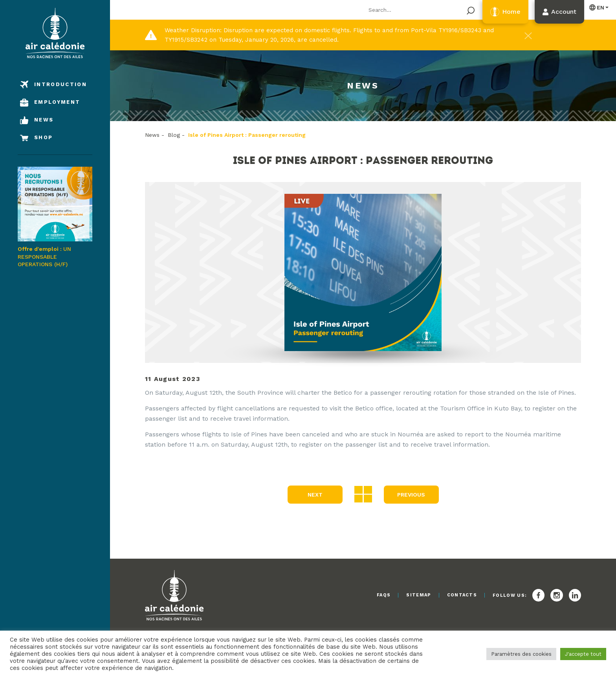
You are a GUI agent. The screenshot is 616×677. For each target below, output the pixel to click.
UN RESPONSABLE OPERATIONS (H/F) (55, 217)
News (44, 120)
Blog (174, 135)
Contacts (462, 595)
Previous (411, 495)
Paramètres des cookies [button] (521, 654)
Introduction (60, 84)
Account (564, 12)
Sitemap (419, 595)
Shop (43, 137)
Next (315, 495)
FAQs (384, 595)
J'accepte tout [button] (583, 654)
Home (511, 12)
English (597, 7)
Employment (57, 102)
